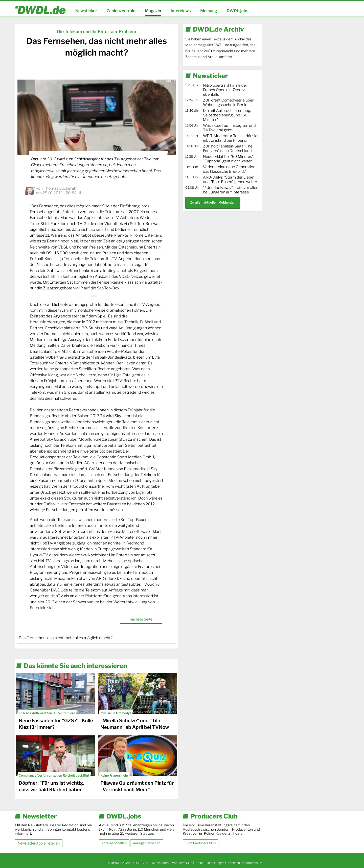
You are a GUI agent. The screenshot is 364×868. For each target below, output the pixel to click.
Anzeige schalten (114, 843)
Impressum (254, 863)
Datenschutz (235, 863)
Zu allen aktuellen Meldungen (213, 202)
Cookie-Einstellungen (209, 863)
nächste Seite (141, 619)
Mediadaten (160, 863)
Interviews (181, 11)
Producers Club (182, 863)
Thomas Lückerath (60, 188)
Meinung (209, 11)
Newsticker (86, 11)
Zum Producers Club (201, 843)
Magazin (153, 11)
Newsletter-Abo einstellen (39, 843)
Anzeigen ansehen (147, 843)
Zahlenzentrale (121, 11)
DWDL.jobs (238, 11)
